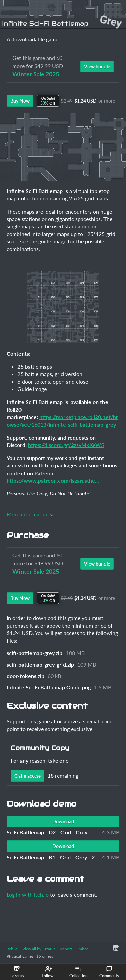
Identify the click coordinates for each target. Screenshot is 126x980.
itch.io (12, 949)
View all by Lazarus (39, 949)
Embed (82, 949)
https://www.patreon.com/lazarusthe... (53, 480)
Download (63, 821)
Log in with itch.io (28, 894)
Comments (109, 972)
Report (66, 949)
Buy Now (20, 101)
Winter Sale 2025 (36, 74)
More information (31, 514)
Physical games (20, 956)
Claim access (28, 776)
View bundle (97, 66)
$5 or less (45, 956)
